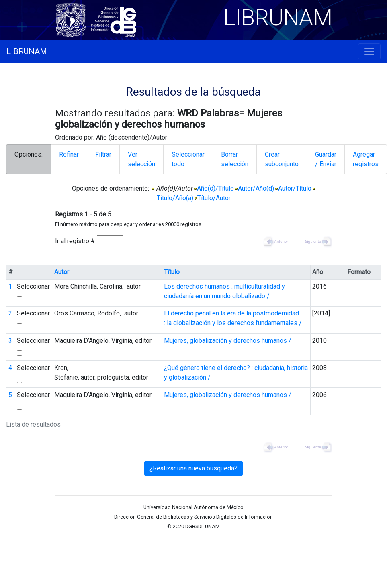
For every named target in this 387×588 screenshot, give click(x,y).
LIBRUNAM (27, 51)
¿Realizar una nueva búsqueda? (193, 468)
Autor (62, 272)
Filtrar (103, 154)
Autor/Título (295, 188)
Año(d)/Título (215, 188)
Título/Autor (214, 198)
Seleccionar (33, 286)
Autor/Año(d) (256, 188)
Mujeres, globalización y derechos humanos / (228, 341)
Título (172, 272)
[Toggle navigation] (369, 51)
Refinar (69, 154)
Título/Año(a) (175, 198)
